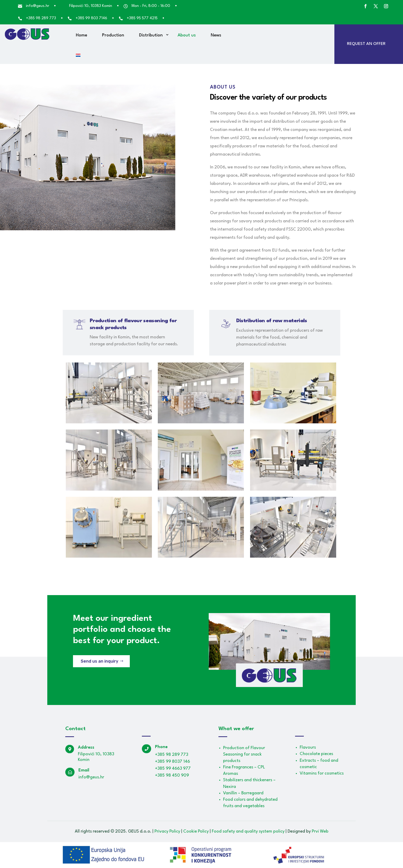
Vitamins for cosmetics (322, 773)
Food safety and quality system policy (248, 831)
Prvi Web (320, 831)
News (216, 35)
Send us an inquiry (99, 661)
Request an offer (366, 44)
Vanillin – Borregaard (243, 793)
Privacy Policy (167, 831)
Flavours (308, 747)
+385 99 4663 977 (173, 769)
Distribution (151, 35)
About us (187, 35)
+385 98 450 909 (172, 775)
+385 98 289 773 (172, 755)
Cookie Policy (196, 831)
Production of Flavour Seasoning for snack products (244, 754)
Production (113, 35)
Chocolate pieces (316, 754)
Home (81, 35)
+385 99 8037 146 (172, 762)
